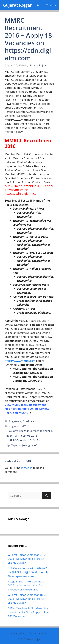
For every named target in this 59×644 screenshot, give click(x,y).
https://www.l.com (20, 361)
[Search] (47, 496)
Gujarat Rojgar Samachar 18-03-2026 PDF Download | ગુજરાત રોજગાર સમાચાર (28, 599)
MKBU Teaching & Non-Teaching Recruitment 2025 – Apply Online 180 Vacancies (28, 612)
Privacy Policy (19, 633)
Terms (33, 633)
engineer (14, 426)
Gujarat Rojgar (17, 5)
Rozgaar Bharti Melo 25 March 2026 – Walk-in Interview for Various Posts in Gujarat (27, 585)
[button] (38, 5)
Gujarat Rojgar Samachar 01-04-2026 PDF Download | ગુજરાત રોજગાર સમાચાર (28, 559)
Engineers (15, 421)
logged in (27, 468)
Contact (43, 633)
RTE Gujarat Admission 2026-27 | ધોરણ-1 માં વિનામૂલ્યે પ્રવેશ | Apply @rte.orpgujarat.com (28, 572)
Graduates (29, 421)
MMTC (25, 426)
